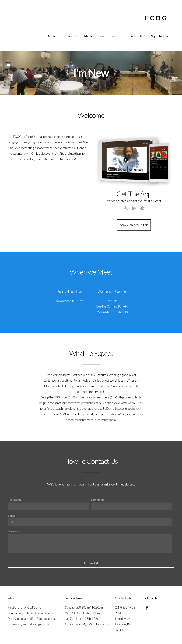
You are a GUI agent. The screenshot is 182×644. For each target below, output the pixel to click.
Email (11, 515)
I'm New (116, 36)
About (53, 36)
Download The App (134, 225)
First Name (15, 500)
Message (13, 531)
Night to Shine (160, 36)
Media (88, 36)
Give (102, 36)
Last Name (98, 500)
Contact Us (136, 36)
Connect (71, 36)
